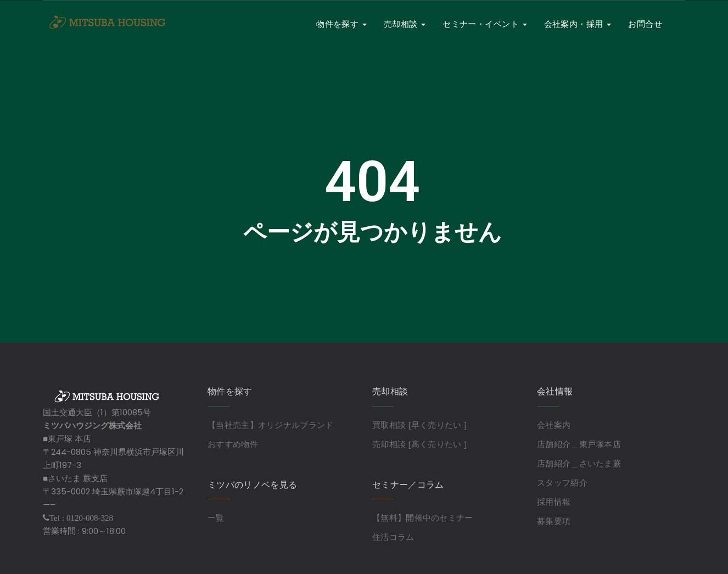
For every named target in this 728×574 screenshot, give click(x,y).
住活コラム (393, 537)
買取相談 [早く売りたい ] (419, 425)
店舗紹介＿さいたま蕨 (579, 463)
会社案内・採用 (578, 24)
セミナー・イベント (485, 24)
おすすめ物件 (233, 444)
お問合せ (645, 24)
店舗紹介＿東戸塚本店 (579, 444)
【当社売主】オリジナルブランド (271, 425)
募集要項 (554, 521)
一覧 (216, 517)
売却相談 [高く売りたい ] (419, 444)
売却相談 (405, 24)
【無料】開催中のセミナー (423, 517)
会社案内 (554, 425)
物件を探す (341, 24)
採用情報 (554, 501)
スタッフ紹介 (562, 482)
